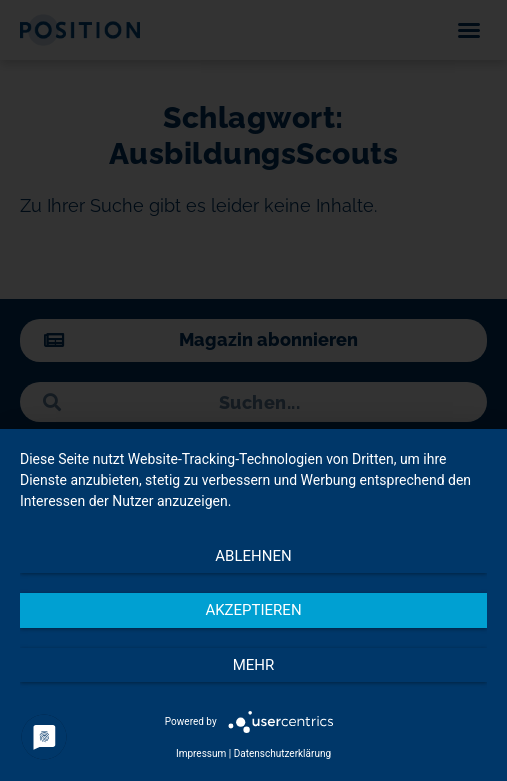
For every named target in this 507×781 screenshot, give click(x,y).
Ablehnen (253, 556)
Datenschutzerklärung (282, 753)
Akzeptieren (253, 610)
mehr (254, 665)
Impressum (201, 753)
